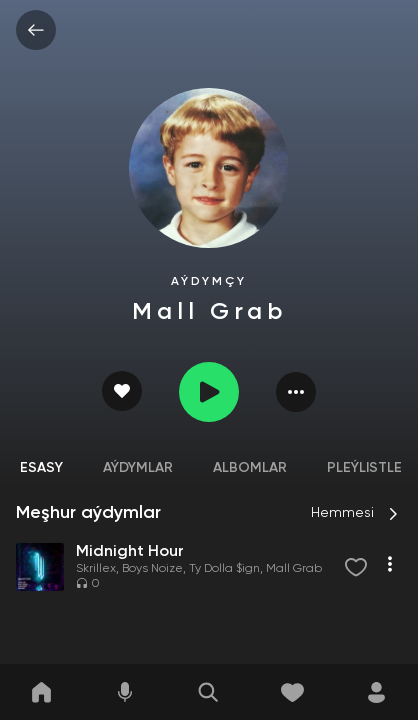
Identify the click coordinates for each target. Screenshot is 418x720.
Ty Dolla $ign (224, 569)
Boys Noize (152, 569)
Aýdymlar (138, 468)
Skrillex (96, 569)
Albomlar (250, 468)
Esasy (41, 468)
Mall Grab (294, 569)
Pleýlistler (369, 468)
